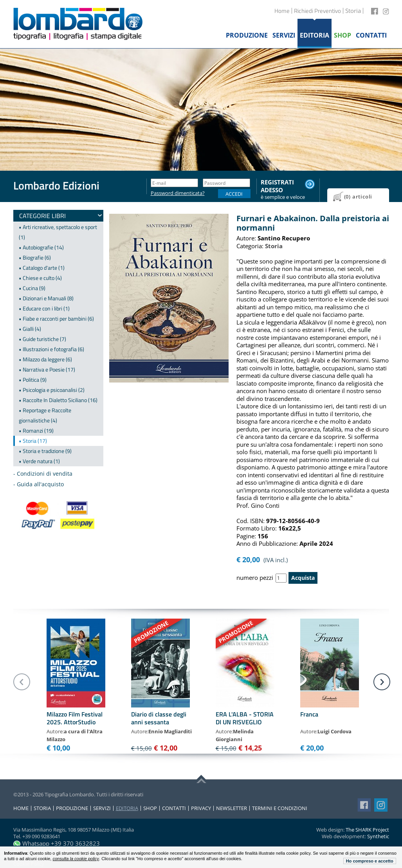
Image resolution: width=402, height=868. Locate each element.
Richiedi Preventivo (317, 11)
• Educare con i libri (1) (44, 308)
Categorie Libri (42, 216)
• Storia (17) (33, 441)
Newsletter (232, 808)
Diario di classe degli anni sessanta (159, 718)
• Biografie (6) (35, 257)
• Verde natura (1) (39, 461)
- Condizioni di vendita (43, 474)
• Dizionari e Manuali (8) (46, 298)
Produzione (72, 808)
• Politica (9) (33, 380)
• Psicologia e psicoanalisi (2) (52, 390)
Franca (309, 714)
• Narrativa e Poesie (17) (47, 369)
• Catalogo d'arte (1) (42, 268)
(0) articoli (358, 197)
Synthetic (378, 836)
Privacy (201, 808)
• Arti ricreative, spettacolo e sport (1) (58, 232)
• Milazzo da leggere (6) (45, 359)
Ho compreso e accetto (370, 861)
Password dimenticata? (174, 193)
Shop (150, 808)
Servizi (102, 808)
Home (282, 11)
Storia (42, 808)
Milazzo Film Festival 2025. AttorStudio (75, 718)
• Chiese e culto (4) (40, 278)
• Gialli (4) (30, 329)
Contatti (174, 808)
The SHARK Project (367, 830)
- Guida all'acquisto (39, 484)
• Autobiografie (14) (41, 247)
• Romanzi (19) (36, 430)
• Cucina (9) (32, 288)
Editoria (127, 808)
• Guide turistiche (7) (42, 339)
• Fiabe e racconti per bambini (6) (56, 319)
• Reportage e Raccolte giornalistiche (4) (45, 415)
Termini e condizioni (280, 808)
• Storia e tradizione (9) (45, 451)
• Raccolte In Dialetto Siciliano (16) (58, 400)
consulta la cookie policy (76, 859)
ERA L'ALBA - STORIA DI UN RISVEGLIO (245, 718)
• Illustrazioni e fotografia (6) (51, 349)
